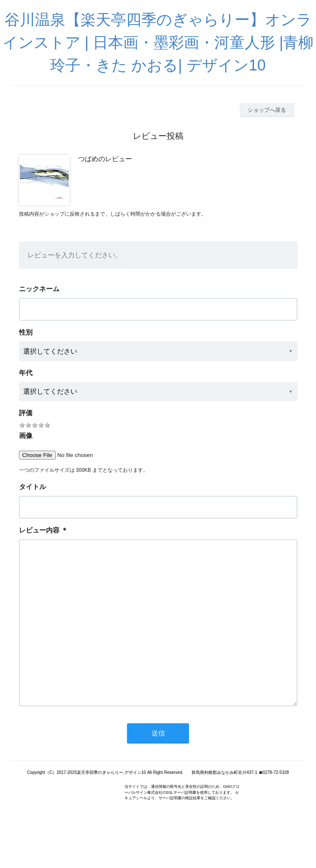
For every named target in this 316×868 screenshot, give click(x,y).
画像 (26, 436)
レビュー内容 (39, 530)
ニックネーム (39, 289)
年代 (26, 373)
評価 (26, 413)
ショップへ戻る (267, 110)
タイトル (32, 487)
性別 (26, 332)
